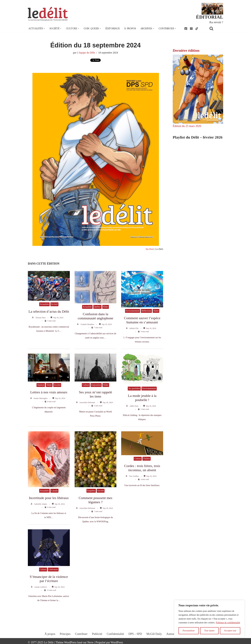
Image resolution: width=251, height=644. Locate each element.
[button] (44, 29)
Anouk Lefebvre (41, 587)
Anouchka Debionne (87, 402)
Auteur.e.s (172, 634)
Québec (97, 307)
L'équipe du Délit (86, 53)
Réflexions (146, 311)
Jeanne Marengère (41, 398)
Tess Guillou (134, 476)
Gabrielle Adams (41, 504)
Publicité (97, 634)
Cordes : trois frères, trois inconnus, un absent (142, 468)
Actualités (44, 304)
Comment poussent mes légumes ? (95, 500)
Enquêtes (91, 491)
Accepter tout (230, 631)
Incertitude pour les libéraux (49, 498)
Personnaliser (189, 631)
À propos (130, 29)
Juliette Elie (134, 328)
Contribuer (81, 634)
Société (57, 385)
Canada (54, 491)
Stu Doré (150, 249)
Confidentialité (115, 634)
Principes (65, 634)
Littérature (53, 569)
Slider (106, 307)
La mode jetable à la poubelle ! (142, 398)
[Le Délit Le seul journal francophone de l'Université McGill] (48, 14)
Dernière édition (186, 50)
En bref (54, 304)
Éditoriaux (113, 29)
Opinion (41, 385)
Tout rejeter (209, 631)
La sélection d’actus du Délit (49, 311)
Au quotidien (134, 388)
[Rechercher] (215, 28)
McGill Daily (154, 634)
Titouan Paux (40, 318)
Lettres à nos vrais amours (49, 392)
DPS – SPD (135, 634)
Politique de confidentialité (228, 623)
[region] (209, 619)
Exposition (96, 385)
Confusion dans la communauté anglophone (96, 316)
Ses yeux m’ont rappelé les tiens (95, 394)
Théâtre (147, 459)
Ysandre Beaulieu (87, 324)
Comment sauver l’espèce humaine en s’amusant (142, 320)
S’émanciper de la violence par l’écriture (49, 579)
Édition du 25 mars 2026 (187, 126)
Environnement (133, 311)
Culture (86, 385)
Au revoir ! (216, 22)
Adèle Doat (134, 406)
